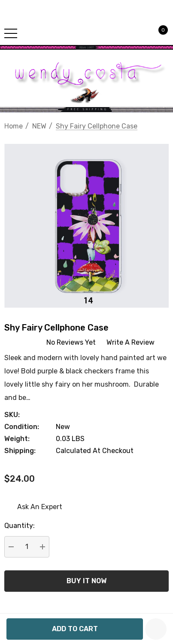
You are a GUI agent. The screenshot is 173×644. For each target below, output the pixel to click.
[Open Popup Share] (158, 553)
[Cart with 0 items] (158, 33)
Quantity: (20, 526)
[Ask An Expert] (33, 507)
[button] (86, 47)
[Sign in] (141, 33)
